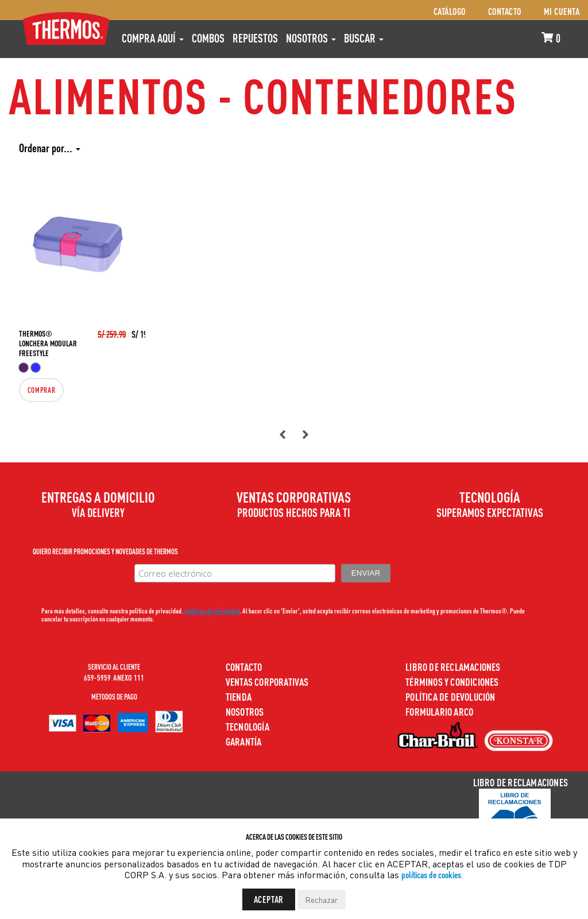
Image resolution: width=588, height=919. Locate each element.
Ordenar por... (50, 148)
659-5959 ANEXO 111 (114, 677)
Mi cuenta (562, 11)
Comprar (38, 390)
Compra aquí (153, 38)
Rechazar (322, 899)
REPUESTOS (255, 38)
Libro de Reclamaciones (453, 667)
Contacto (505, 11)
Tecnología (247, 726)
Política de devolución (450, 696)
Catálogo (450, 11)
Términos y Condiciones (452, 681)
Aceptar (269, 899)
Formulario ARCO (439, 711)
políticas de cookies (431, 874)
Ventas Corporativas (267, 681)
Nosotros (311, 38)
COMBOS (208, 38)
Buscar (364, 38)
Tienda (239, 696)
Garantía (244, 741)
